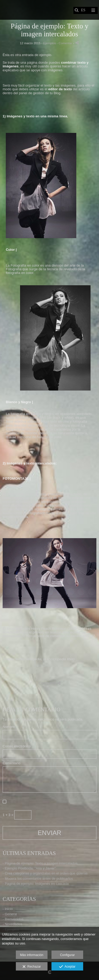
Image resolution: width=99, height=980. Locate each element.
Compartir (49, 683)
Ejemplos (50, 43)
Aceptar (67, 967)
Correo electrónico (17, 746)
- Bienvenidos (13, 919)
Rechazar (32, 967)
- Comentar (65, 43)
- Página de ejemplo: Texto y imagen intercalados (40, 863)
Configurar (67, 955)
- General (10, 914)
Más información (32, 955)
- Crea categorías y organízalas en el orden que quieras (45, 873)
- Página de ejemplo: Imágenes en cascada (36, 884)
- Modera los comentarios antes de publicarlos (38, 879)
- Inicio (8, 909)
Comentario (11, 763)
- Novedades (12, 924)
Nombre (9, 727)
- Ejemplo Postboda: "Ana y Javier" (29, 868)
